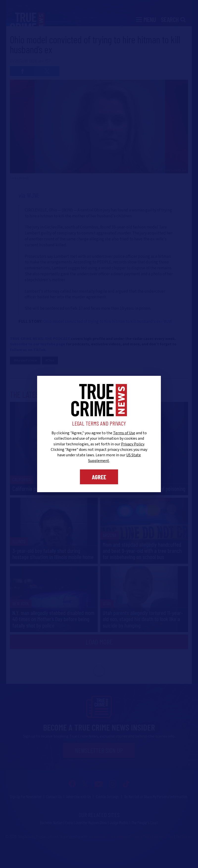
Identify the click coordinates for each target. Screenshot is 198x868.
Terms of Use (124, 433)
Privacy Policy (133, 444)
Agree (99, 477)
